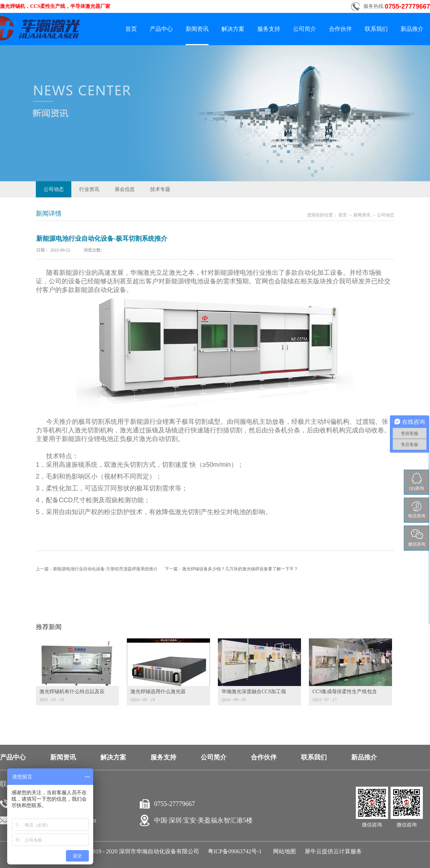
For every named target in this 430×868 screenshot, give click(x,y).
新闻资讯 (362, 215)
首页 (131, 29)
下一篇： (231, 569)
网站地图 (283, 851)
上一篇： (97, 569)
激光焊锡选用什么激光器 (158, 692)
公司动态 (386, 215)
